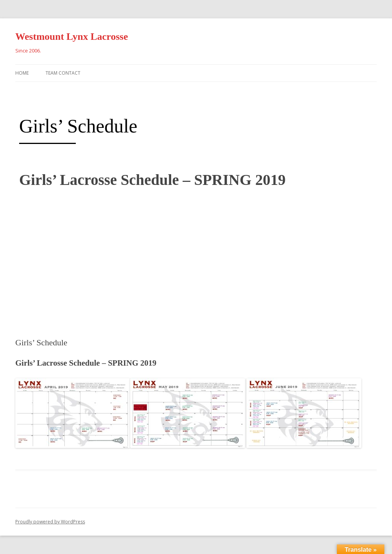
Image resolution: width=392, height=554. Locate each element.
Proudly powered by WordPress (50, 522)
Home (22, 73)
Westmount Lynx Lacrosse (72, 37)
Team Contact (63, 73)
